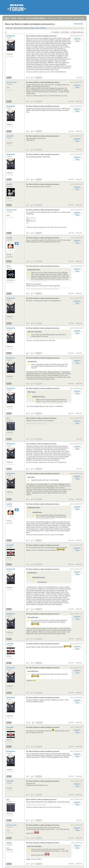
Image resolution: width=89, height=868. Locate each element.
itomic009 (10, 545)
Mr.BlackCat (11, 36)
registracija (43, 18)
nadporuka (79, 101)
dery (8, 418)
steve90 (9, 238)
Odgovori (77, 39)
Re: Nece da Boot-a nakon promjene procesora (43, 82)
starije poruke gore (78, 32)
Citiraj (77, 41)
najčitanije (60, 18)
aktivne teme (52, 18)
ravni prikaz (66, 32)
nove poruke (69, 18)
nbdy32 (9, 843)
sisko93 (9, 184)
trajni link (79, 77)
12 (29, 723)
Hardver (21, 18)
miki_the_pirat (12, 82)
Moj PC (9, 78)
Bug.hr (7, 18)
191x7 (9, 266)
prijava (36, 18)
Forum (14, 18)
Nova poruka (78, 24)
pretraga (82, 18)
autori (76, 18)
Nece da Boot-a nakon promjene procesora (41, 36)
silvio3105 (10, 136)
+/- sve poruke (55, 32)
